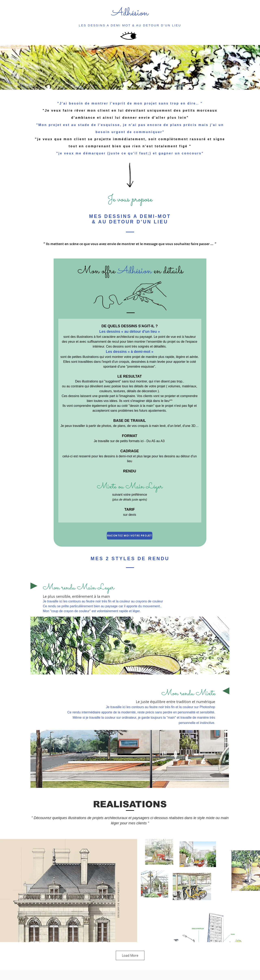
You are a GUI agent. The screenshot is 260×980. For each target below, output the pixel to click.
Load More (130, 955)
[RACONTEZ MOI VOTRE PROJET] (130, 536)
